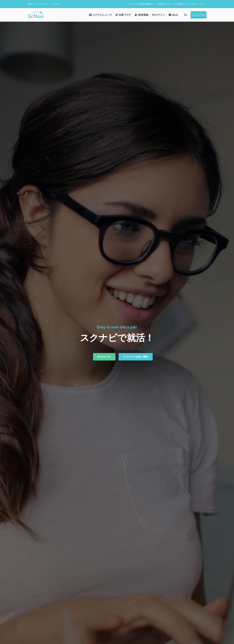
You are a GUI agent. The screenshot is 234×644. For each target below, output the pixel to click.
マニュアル (198, 15)
